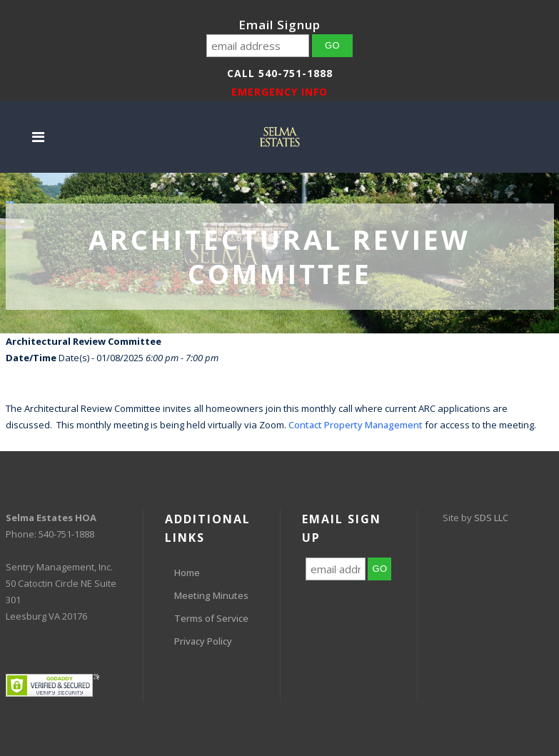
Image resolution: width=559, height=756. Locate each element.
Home (187, 573)
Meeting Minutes (211, 595)
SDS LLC (491, 518)
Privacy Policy (203, 641)
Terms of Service (211, 618)
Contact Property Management (356, 425)
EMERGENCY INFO (279, 92)
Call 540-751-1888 (280, 73)
